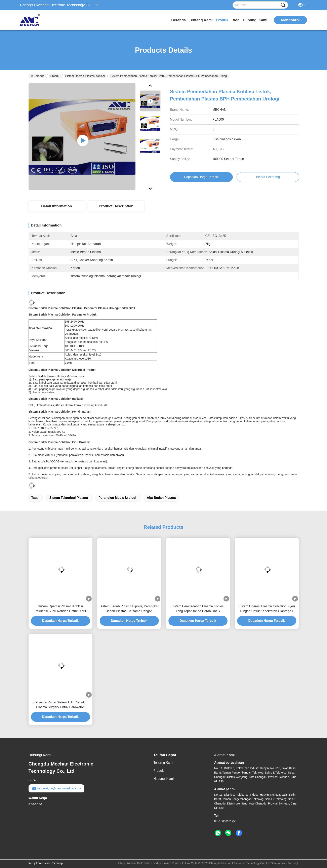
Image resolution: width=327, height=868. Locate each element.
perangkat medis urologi (117, 498)
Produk (222, 20)
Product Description (116, 206)
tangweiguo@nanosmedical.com (56, 788)
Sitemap (57, 863)
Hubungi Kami (255, 20)
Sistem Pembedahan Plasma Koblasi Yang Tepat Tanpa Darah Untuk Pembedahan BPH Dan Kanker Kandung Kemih (198, 609)
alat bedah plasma (161, 498)
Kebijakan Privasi (39, 863)
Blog (236, 20)
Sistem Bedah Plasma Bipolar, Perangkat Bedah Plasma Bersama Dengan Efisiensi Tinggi (129, 609)
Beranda (178, 20)
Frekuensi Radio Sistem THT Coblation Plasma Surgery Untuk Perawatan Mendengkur (60, 705)
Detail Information (57, 206)
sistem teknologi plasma (69, 498)
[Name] (283, 5)
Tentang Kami (201, 20)
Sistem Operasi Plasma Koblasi (85, 76)
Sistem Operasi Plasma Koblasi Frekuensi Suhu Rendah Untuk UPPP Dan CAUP (60, 609)
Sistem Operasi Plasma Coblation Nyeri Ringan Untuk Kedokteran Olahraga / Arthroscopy (267, 609)
